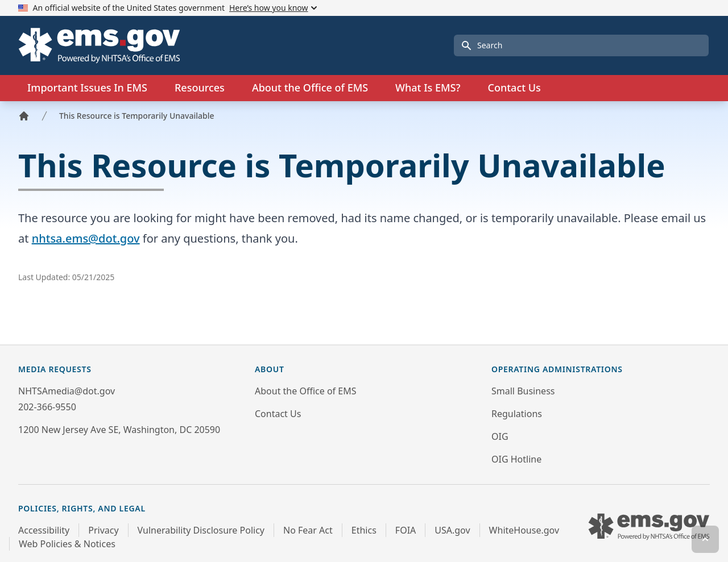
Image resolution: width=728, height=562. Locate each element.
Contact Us (514, 88)
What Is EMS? (428, 88)
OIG (500, 436)
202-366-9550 (47, 407)
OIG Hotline (516, 459)
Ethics (364, 530)
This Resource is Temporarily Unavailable (136, 116)
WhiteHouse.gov (524, 530)
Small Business (523, 391)
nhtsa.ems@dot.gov (86, 238)
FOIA (406, 530)
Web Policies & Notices (67, 544)
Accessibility (44, 530)
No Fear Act (308, 530)
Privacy (103, 530)
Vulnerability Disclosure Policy (201, 530)
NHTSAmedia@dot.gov (67, 391)
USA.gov (452, 530)
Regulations (517, 414)
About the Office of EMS (305, 391)
